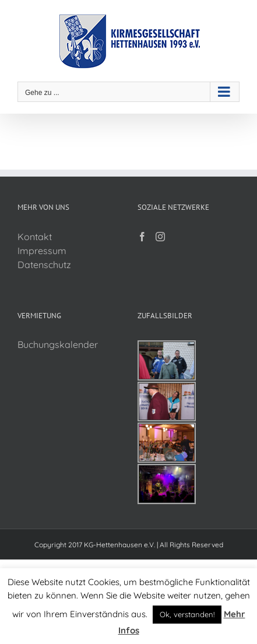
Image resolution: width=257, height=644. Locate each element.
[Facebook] (142, 237)
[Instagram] (160, 237)
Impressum (42, 251)
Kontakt (35, 237)
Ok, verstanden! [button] (187, 614)
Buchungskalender (58, 344)
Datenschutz (44, 265)
